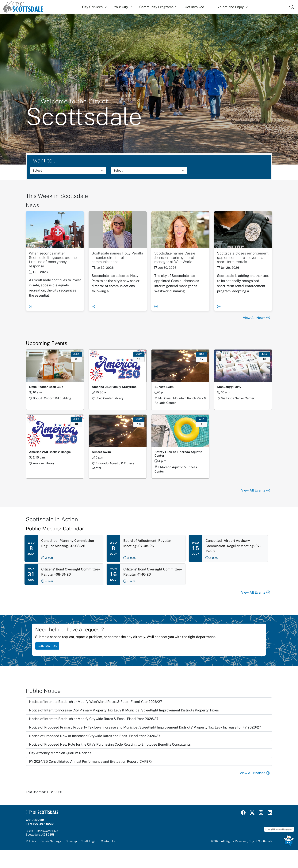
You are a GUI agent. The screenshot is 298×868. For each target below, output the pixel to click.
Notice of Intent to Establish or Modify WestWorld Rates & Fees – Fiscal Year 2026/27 (96, 702)
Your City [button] (121, 7)
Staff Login (89, 841)
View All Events (256, 490)
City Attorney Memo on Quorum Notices (60, 753)
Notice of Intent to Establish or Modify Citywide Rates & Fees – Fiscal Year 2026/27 (94, 719)
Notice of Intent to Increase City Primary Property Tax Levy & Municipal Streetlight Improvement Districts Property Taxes (124, 710)
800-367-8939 (43, 824)
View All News (256, 318)
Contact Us (108, 841)
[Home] (23, 7)
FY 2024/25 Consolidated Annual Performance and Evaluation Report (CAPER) (90, 761)
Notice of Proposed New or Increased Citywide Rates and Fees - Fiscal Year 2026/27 (95, 736)
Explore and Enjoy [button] (230, 7)
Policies (31, 841)
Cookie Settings (51, 841)
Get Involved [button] (195, 7)
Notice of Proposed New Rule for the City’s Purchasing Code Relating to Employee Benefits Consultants (110, 744)
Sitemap (71, 841)
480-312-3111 (35, 820)
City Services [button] (92, 7)
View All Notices (255, 773)
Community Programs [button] (156, 7)
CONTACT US (47, 646)
